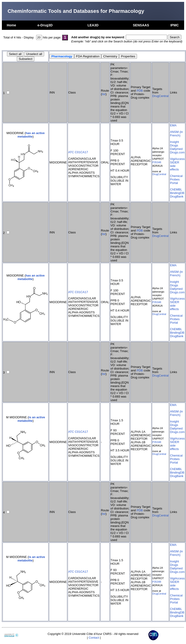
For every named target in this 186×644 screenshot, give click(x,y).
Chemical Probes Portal (176, 179)
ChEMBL (176, 189)
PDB (140, 91)
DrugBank (177, 196)
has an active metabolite (31, 135)
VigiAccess (177, 159)
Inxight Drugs (174, 144)
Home (11, 25)
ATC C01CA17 (78, 152)
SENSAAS (141, 25)
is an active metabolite (31, 419)
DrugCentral (161, 96)
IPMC (175, 25)
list (104, 94)
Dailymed (176, 149)
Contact (94, 638)
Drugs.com (177, 152)
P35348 (157, 162)
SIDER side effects (175, 166)
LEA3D (93, 25)
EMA (173, 125)
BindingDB (177, 193)
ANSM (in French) (176, 134)
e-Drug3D (45, 25)
